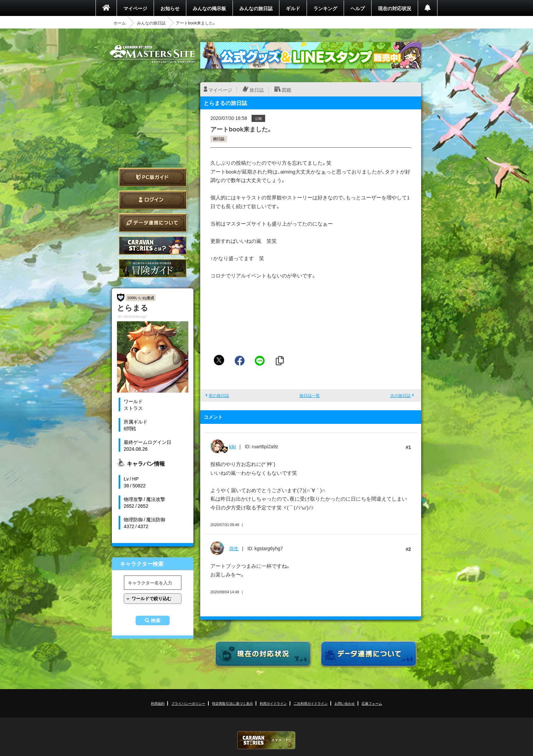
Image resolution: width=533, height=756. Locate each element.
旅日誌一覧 (310, 395)
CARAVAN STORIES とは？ (153, 245)
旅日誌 (257, 90)
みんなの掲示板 (209, 8)
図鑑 (287, 90)
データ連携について (153, 223)
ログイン (153, 200)
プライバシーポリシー (188, 703)
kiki (233, 446)
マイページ (135, 8)
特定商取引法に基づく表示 (233, 703)
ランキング (325, 8)
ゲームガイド (153, 268)
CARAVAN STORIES (266, 740)
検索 (156, 620)
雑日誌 (219, 139)
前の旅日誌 (219, 395)
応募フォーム (372, 703)
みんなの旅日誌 (256, 8)
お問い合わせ (345, 703)
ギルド (293, 8)
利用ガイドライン (273, 703)
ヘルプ (358, 8)
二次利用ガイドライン (311, 703)
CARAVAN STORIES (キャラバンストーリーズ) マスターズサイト (153, 54)
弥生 (234, 548)
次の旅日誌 (400, 395)
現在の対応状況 (395, 8)
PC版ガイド (153, 177)
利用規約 (158, 703)
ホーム (120, 23)
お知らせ (170, 8)
